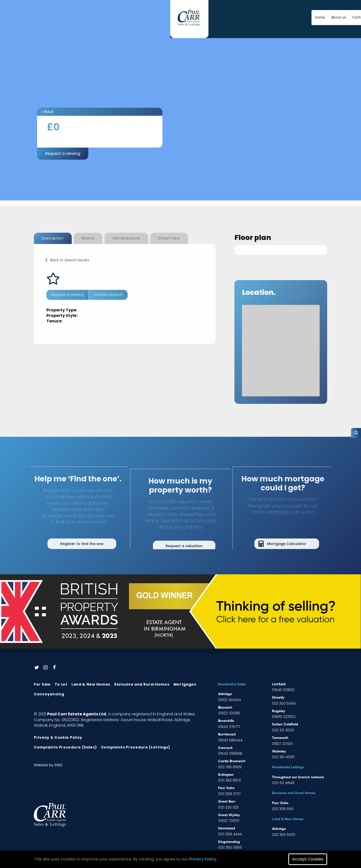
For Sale (42, 684)
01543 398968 (230, 753)
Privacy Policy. (203, 859)
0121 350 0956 (230, 847)
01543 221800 (283, 690)
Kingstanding (229, 842)
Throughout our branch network (298, 777)
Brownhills (226, 721)
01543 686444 (230, 740)
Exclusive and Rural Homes (142, 684)
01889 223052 (284, 717)
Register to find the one (71, 544)
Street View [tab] (169, 249)
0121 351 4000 (283, 757)
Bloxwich (225, 708)
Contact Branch (108, 305)
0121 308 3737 (229, 794)
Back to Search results (70, 270)
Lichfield (279, 684)
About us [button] (205, 17)
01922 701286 (229, 713)
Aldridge (225, 694)
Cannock (225, 748)
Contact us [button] (228, 17)
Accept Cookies (308, 859)
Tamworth (280, 738)
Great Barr (227, 802)
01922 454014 (230, 700)
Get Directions (126, 249)
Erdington (226, 775)
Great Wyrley (229, 815)
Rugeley (279, 711)
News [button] (248, 17)
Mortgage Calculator (297, 544)
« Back (47, 112)
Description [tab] (53, 249)
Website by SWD (48, 765)
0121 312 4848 (283, 783)
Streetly (278, 698)
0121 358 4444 (230, 834)
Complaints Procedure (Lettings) (136, 747)
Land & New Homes (91, 684)
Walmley (279, 751)
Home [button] (187, 17)
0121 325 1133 (228, 807)
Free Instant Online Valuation (290, 17)
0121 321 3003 (283, 730)
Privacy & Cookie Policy (58, 737)
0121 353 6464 (284, 703)
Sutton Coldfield (285, 724)
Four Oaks (226, 788)
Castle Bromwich (232, 761)
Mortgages (185, 684)
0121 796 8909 (230, 767)
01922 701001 (229, 821)
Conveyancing (49, 694)
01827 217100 (282, 744)
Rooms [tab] (88, 249)
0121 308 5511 (283, 809)
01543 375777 (229, 727)
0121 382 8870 (230, 780)
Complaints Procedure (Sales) (65, 747)
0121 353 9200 (284, 835)
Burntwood (227, 734)
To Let (61, 684)
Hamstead (227, 828)
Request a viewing (63, 153)
